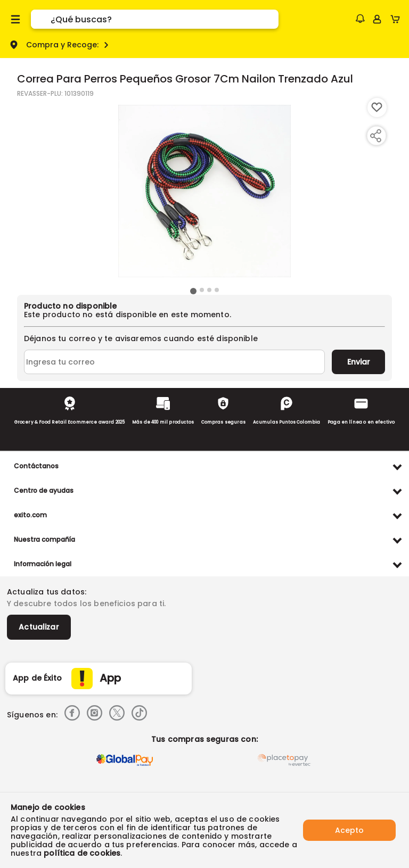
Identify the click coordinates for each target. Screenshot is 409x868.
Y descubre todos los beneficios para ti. (86, 604)
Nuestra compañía (44, 539)
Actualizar (39, 627)
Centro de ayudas (44, 490)
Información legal (43, 564)
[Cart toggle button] (398, 19)
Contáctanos (36, 466)
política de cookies (82, 853)
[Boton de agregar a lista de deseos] (377, 108)
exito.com (30, 515)
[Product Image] (204, 191)
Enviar (359, 362)
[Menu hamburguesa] (15, 19)
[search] (165, 19)
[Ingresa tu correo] (174, 362)
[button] (360, 19)
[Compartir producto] (375, 136)
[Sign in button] (377, 19)
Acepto (349, 830)
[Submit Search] (41, 19)
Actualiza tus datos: (47, 592)
